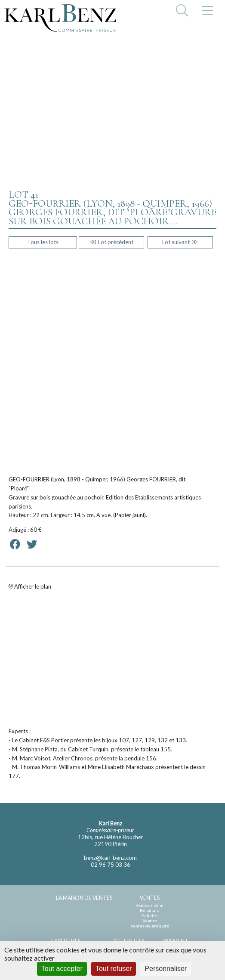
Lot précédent (111, 242)
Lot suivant (180, 242)
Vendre (150, 921)
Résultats (149, 910)
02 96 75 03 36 (111, 865)
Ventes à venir (150, 905)
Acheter (150, 915)
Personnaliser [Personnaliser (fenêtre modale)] (166, 969)
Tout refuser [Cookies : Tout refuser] (114, 969)
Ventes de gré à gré (150, 926)
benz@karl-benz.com (110, 858)
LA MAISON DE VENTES (84, 898)
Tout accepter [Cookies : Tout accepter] (62, 969)
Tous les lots (43, 242)
